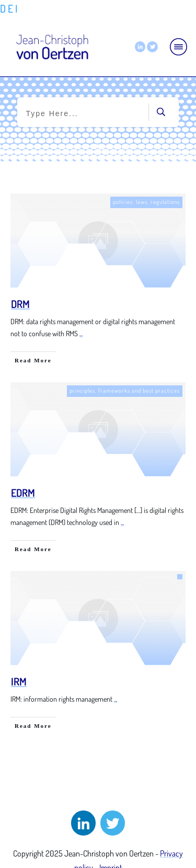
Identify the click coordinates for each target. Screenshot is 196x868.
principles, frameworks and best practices (125, 391)
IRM (19, 681)
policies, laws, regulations (146, 202)
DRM (20, 304)
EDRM (23, 493)
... (81, 333)
